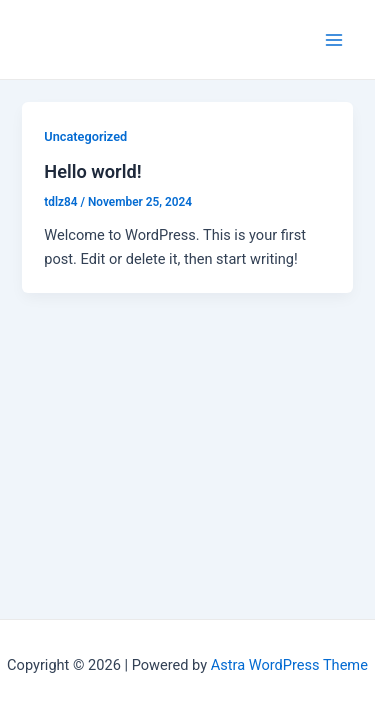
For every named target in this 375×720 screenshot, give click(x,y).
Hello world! (92, 171)
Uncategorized (85, 136)
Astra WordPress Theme (289, 665)
